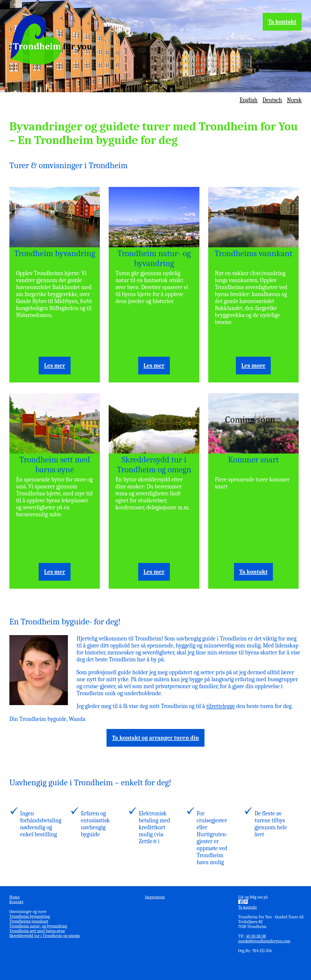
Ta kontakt (282, 22)
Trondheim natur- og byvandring (154, 258)
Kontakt (17, 902)
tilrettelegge (221, 706)
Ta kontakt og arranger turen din (155, 738)
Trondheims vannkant (253, 253)
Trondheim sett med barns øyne (55, 465)
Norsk (294, 100)
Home (15, 897)
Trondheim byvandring (55, 253)
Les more (253, 366)
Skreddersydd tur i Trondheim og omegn (154, 465)
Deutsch (272, 100)
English (249, 100)
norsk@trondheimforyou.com (264, 941)
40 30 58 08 (256, 936)
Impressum (155, 897)
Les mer (55, 366)
